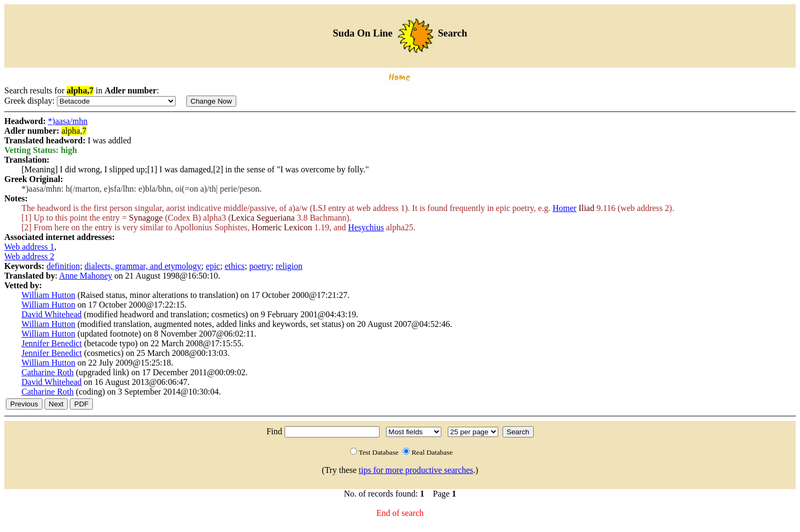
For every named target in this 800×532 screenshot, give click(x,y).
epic (213, 266)
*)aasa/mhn (68, 121)
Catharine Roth (48, 372)
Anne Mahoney (86, 276)
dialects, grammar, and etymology (143, 266)
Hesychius (366, 227)
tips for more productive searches (416, 470)
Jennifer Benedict (52, 343)
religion (289, 266)
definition (63, 266)
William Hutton (48, 295)
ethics (234, 266)
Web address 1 (29, 247)
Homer (564, 208)
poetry (260, 266)
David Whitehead (52, 314)
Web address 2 (29, 256)
